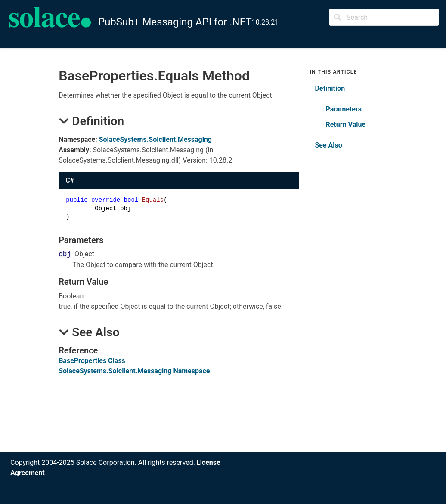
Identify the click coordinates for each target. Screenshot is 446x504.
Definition (330, 88)
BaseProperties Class (92, 361)
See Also (328, 145)
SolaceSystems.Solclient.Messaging (155, 140)
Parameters (344, 109)
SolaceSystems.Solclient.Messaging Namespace (134, 371)
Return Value (345, 124)
